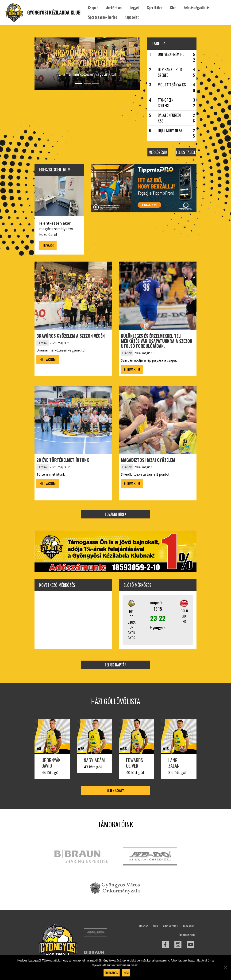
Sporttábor (155, 8)
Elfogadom (112, 973)
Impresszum (187, 934)
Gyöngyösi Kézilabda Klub (54, 12)
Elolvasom (48, 359)
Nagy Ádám (94, 760)
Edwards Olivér (135, 763)
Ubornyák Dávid (51, 763)
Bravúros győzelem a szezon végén (87, 58)
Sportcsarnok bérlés (103, 17)
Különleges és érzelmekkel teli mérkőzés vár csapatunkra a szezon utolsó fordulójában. (157, 341)
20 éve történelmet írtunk (63, 460)
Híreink (42, 343)
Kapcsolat (132, 17)
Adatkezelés (170, 926)
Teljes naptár (116, 665)
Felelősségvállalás (197, 8)
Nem (126, 973)
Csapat (93, 8)
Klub (173, 8)
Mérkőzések (114, 8)
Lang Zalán (174, 763)
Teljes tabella (186, 152)
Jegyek (135, 8)
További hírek (115, 514)
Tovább (48, 245)
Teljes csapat (115, 790)
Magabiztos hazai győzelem (148, 460)
